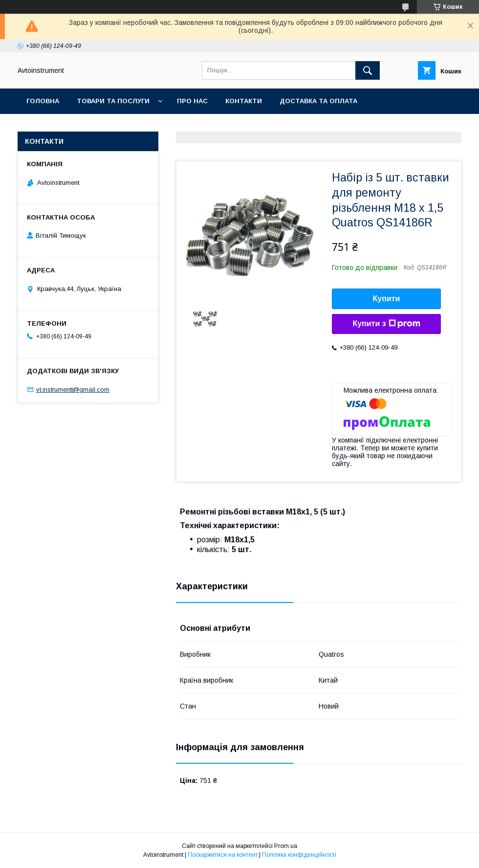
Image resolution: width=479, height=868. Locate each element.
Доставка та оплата (318, 101)
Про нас (192, 101)
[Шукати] (368, 70)
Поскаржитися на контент (223, 855)
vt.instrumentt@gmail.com (73, 389)
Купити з (386, 324)
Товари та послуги (113, 101)
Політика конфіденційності (299, 855)
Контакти (244, 101)
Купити (387, 299)
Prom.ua (286, 846)
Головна (43, 101)
